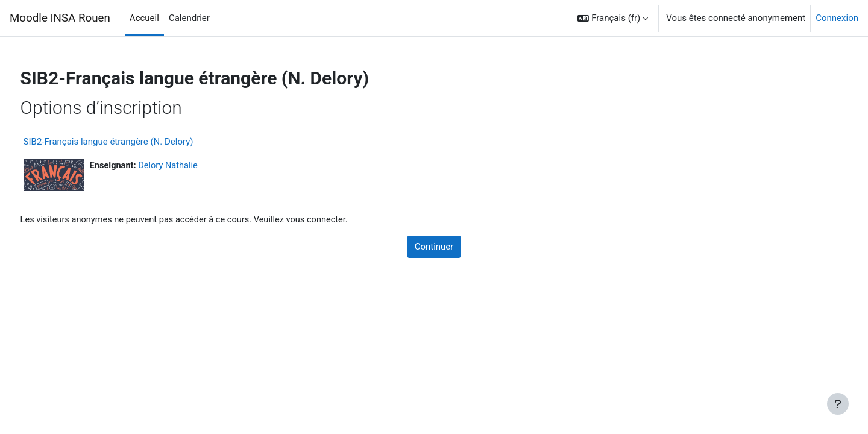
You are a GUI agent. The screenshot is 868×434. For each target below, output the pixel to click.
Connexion (837, 18)
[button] (613, 18)
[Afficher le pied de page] (838, 404)
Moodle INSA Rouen (60, 18)
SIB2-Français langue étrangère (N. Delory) (131, 142)
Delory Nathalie (193, 166)
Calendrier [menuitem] (189, 18)
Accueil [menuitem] (144, 18)
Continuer (434, 247)
